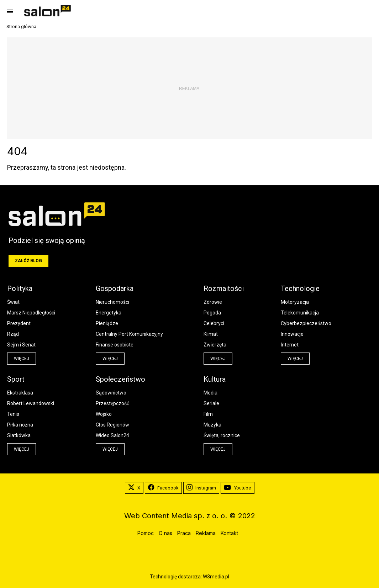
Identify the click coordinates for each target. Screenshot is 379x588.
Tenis (13, 414)
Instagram (201, 488)
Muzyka (212, 425)
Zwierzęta (215, 345)
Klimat (211, 334)
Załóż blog (28, 261)
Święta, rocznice (222, 435)
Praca (184, 533)
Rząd (13, 334)
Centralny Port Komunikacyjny (129, 334)
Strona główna (21, 27)
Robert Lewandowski (31, 403)
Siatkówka (19, 435)
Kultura (215, 379)
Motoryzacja (295, 302)
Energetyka (109, 313)
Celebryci (214, 323)
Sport (16, 379)
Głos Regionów (112, 425)
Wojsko (104, 414)
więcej (22, 359)
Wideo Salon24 (112, 435)
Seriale (211, 403)
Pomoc (146, 533)
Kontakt (229, 533)
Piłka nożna (20, 425)
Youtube (238, 488)
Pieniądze (107, 323)
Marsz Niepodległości (31, 313)
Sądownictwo (111, 393)
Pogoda (212, 313)
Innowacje (292, 334)
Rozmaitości (224, 288)
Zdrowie (213, 302)
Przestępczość (112, 403)
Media (210, 393)
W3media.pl (216, 577)
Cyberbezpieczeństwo (306, 323)
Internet (290, 345)
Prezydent (19, 323)
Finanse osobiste (115, 345)
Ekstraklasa (20, 393)
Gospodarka (115, 288)
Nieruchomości (112, 302)
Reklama (206, 533)
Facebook (163, 488)
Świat (13, 302)
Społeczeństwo (120, 379)
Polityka (20, 288)
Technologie (300, 288)
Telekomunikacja (300, 313)
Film (208, 414)
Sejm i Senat (21, 345)
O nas (165, 533)
